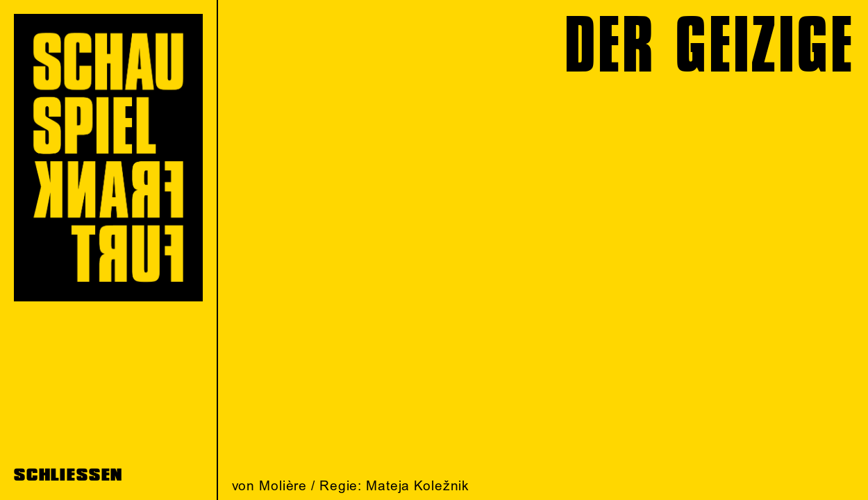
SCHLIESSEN (68, 475)
